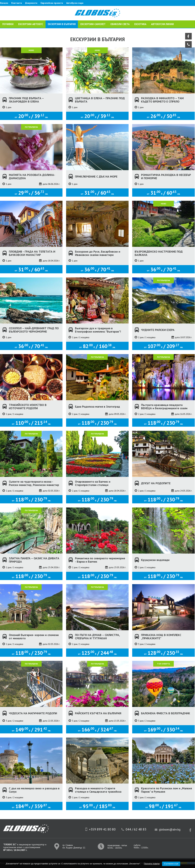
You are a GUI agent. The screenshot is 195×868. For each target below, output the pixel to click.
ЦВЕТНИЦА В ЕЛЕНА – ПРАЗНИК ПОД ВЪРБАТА (100, 100)
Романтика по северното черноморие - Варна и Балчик (100, 560)
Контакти (17, 3)
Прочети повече (152, 864)
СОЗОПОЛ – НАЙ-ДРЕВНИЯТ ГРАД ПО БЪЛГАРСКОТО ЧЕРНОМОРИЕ (34, 330)
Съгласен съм (171, 864)
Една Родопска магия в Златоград (97, 407)
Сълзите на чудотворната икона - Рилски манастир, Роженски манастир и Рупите (34, 485)
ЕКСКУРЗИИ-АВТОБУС (31, 24)
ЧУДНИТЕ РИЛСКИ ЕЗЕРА (158, 330)
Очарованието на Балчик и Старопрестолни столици (93, 483)
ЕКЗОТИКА (140, 24)
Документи (31, 3)
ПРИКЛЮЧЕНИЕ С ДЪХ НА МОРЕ (96, 176)
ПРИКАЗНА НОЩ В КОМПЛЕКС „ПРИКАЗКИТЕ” (161, 637)
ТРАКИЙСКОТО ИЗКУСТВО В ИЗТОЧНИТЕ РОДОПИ (28, 407)
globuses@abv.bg (170, 829)
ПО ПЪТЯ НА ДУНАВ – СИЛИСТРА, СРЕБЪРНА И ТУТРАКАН (97, 637)
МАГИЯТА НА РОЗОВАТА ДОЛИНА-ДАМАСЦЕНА (32, 177)
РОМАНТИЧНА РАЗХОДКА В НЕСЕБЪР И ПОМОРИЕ (166, 177)
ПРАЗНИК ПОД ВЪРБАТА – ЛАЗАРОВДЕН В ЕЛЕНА (26, 100)
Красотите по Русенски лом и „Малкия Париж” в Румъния (166, 790)
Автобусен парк (75, 3)
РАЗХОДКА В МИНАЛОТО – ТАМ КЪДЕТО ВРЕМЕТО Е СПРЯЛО (162, 100)
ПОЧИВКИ (8, 24)
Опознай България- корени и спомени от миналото (34, 637)
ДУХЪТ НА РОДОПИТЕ (156, 483)
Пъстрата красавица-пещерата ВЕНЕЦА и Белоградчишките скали (164, 407)
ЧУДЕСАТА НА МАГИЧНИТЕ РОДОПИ (33, 713)
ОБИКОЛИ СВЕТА (120, 24)
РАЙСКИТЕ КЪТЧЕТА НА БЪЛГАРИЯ (98, 713)
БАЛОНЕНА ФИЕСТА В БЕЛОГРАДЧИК (166, 713)
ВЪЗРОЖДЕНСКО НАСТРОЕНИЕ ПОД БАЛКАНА (159, 253)
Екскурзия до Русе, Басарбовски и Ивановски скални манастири (98, 253)
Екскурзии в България (62, 24)
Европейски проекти (52, 3)
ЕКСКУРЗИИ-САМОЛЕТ (93, 24)
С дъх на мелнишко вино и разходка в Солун (34, 790)
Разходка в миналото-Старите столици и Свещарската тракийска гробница (98, 792)
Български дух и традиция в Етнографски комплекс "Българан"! (98, 330)
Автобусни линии (162, 24)
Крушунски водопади (155, 560)
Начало (4, 3)
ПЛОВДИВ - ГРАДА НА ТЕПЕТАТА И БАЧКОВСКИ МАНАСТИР (32, 253)
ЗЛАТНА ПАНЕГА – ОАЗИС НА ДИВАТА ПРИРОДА (34, 560)
